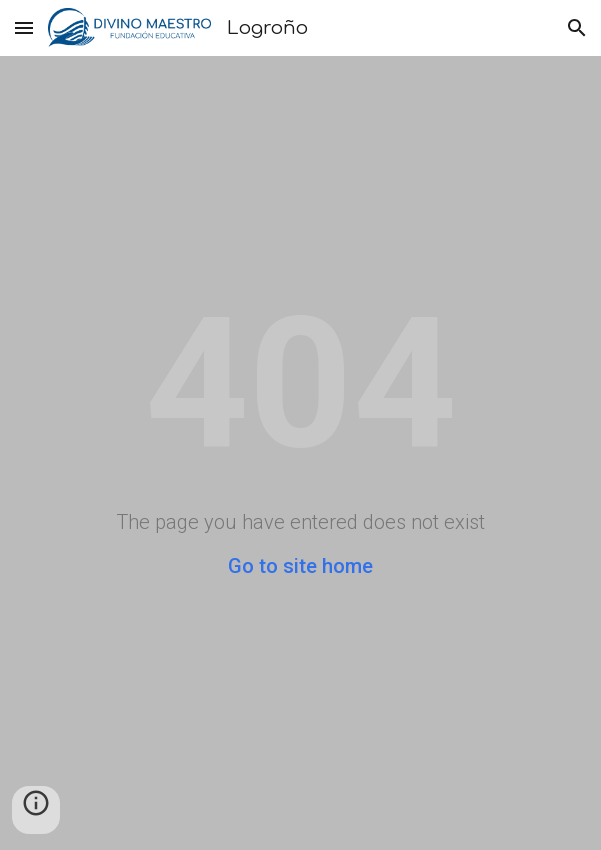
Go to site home (300, 566)
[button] (24, 27)
